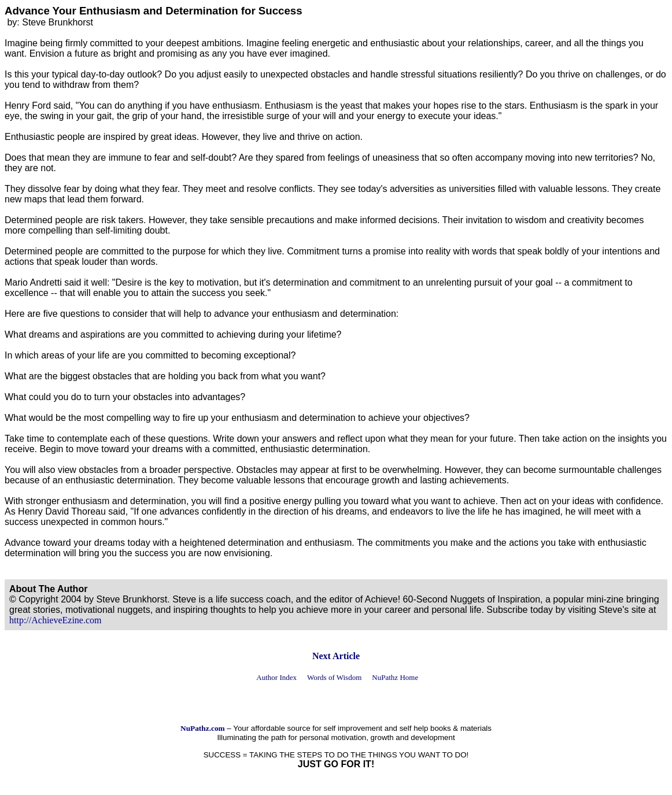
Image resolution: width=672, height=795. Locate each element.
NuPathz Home (395, 677)
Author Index (276, 677)
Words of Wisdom (334, 677)
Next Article (336, 656)
